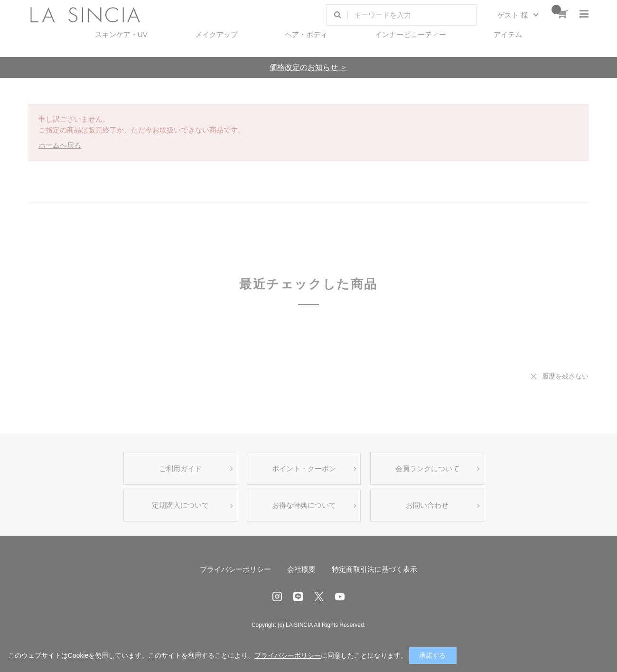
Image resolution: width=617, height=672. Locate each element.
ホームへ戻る (60, 145)
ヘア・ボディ (306, 34)
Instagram (277, 596)
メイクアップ (216, 34)
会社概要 (301, 569)
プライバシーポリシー (235, 569)
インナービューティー (411, 34)
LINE (298, 596)
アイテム (508, 34)
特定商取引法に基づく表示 (374, 569)
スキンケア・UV (121, 34)
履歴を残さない (565, 376)
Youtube (340, 596)
